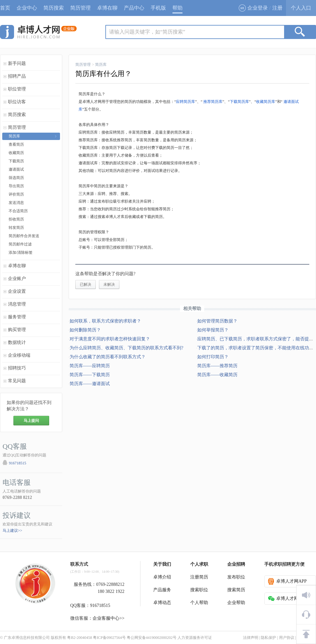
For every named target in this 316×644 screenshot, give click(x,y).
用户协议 (287, 638)
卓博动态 (162, 603)
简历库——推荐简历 (217, 366)
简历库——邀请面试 (90, 384)
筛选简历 (16, 178)
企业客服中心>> (109, 618)
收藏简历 (16, 153)
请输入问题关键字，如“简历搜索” (147, 32)
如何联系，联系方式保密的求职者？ (105, 321)
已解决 (86, 284)
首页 (5, 8)
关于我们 (162, 564)
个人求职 (199, 564)
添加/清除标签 (21, 252)
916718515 (18, 463)
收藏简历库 (266, 102)
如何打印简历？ (213, 357)
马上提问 (31, 421)
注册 (277, 8)
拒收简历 (16, 219)
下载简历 (16, 161)
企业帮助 (236, 603)
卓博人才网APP (287, 581)
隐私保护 (268, 638)
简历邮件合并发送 (24, 236)
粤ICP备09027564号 (109, 638)
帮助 (177, 8)
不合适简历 (18, 211)
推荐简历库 (213, 102)
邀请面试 (16, 169)
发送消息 (16, 203)
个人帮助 (199, 603)
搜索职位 (199, 590)
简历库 (14, 136)
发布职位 (236, 577)
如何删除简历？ (85, 330)
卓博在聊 (107, 8)
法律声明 (251, 638)
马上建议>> (12, 531)
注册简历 (199, 577)
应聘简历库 (185, 102)
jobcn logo (38, 32)
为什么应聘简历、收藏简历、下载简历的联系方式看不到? (126, 348)
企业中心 (27, 8)
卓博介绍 (162, 577)
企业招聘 (236, 564)
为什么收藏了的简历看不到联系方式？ (108, 357)
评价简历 (16, 194)
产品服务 (162, 590)
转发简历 (16, 228)
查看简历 (16, 144)
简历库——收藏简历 (217, 375)
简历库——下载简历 (90, 375)
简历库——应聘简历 (90, 366)
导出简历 (16, 186)
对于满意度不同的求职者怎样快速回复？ (110, 339)
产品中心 (134, 8)
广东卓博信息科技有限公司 (27, 638)
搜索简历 (236, 590)
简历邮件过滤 (20, 244)
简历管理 (80, 8)
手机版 (158, 8)
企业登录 (253, 8)
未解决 (109, 284)
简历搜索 (54, 8)
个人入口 (301, 8)
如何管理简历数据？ (217, 321)
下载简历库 (239, 102)
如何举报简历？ (213, 330)
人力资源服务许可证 (195, 638)
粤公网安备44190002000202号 (152, 638)
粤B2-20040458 (79, 638)
